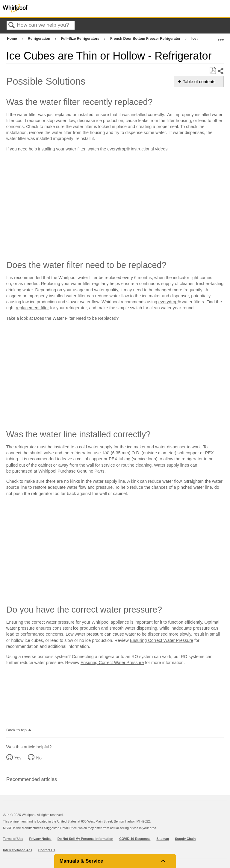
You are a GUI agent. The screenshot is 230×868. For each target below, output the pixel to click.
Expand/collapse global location (221, 37)
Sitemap (163, 839)
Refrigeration (40, 39)
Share (220, 71)
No (39, 758)
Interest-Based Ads (18, 850)
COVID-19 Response (135, 839)
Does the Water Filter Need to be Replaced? (77, 318)
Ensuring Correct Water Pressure (162, 640)
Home (12, 39)
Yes (18, 758)
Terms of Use (13, 839)
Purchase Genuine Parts (81, 471)
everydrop (168, 302)
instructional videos (149, 149)
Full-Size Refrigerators (81, 39)
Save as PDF (213, 71)
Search (12, 26)
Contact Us (47, 850)
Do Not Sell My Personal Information (85, 839)
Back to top (16, 730)
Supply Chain (185, 839)
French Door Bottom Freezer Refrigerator (146, 39)
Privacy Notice (40, 839)
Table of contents (199, 82)
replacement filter (32, 308)
